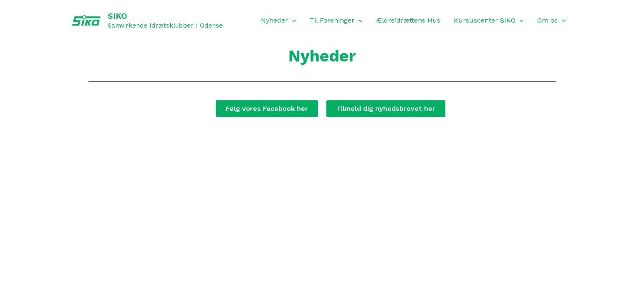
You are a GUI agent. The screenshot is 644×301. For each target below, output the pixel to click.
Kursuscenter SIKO (489, 20)
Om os (552, 20)
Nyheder (279, 20)
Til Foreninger (336, 20)
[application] (292, 20)
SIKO (117, 16)
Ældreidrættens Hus (408, 20)
